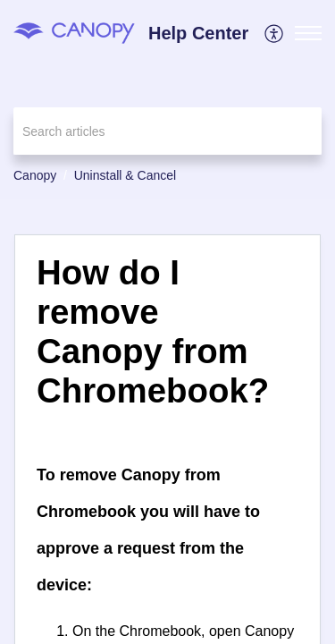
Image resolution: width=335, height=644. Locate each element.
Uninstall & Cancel (125, 175)
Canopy (35, 175)
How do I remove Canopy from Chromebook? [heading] (153, 331)
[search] (167, 131)
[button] (275, 33)
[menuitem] (275, 33)
